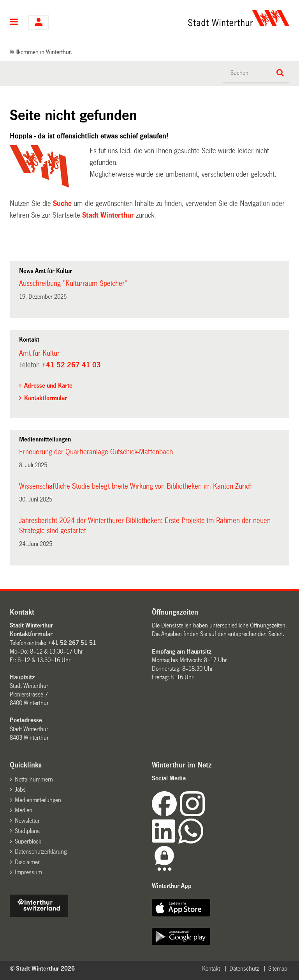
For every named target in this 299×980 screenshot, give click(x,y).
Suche (62, 204)
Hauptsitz (22, 677)
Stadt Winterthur (108, 215)
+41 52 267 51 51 (72, 643)
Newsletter (27, 821)
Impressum (28, 872)
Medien (24, 810)
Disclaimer (27, 862)
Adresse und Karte (48, 385)
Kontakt (211, 968)
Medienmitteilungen (38, 800)
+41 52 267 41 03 (71, 365)
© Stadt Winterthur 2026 (42, 968)
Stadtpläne (27, 831)
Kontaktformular (46, 398)
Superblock (28, 841)
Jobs (20, 789)
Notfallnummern (34, 779)
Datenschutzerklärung (41, 852)
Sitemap (278, 968)
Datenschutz (244, 968)
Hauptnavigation (14, 23)
